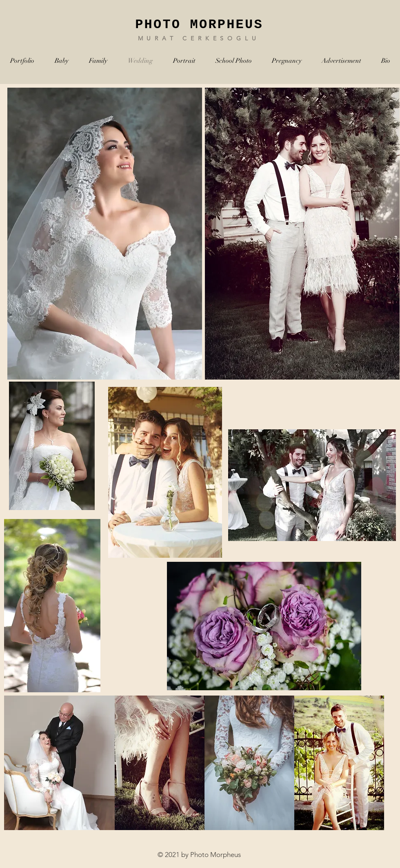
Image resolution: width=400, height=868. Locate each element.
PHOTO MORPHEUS (199, 25)
